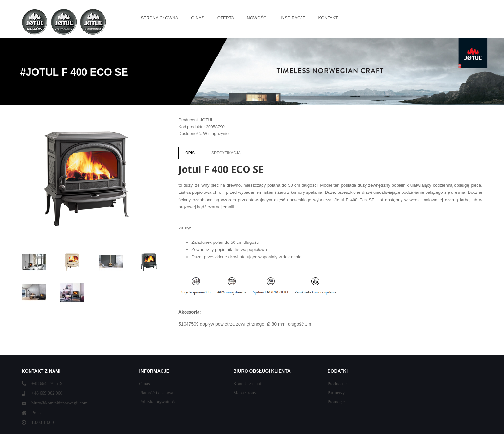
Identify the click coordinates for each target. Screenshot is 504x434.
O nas (145, 384)
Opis (190, 153)
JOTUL (207, 120)
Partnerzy (336, 393)
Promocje (336, 402)
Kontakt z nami (247, 384)
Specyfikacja (226, 153)
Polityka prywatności (159, 402)
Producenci (338, 384)
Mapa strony (245, 393)
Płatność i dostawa (156, 393)
